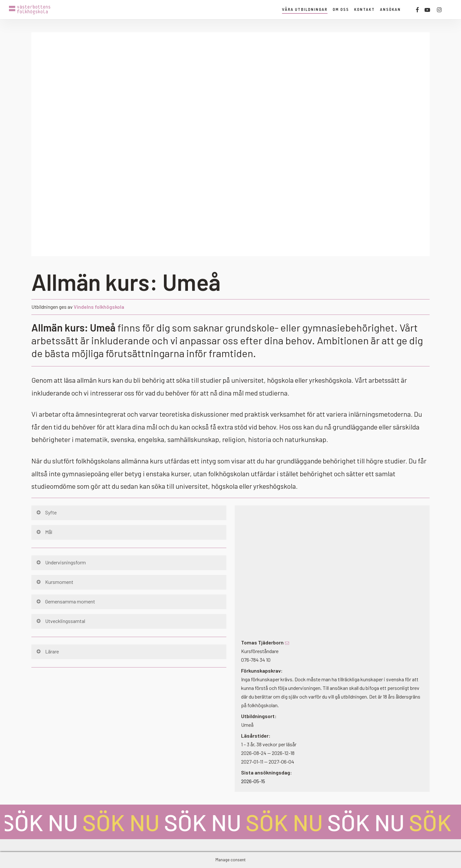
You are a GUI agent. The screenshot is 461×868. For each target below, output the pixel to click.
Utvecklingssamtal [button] (60, 621)
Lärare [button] (47, 651)
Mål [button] (44, 532)
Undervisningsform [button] (61, 562)
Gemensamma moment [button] (65, 601)
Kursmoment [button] (54, 582)
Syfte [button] (46, 512)
